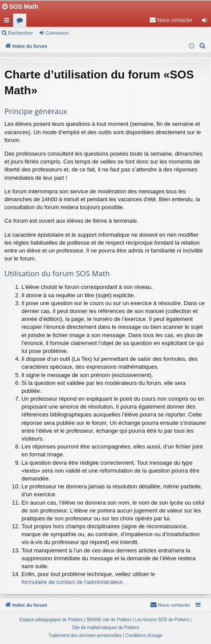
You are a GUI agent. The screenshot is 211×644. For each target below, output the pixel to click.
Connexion (57, 33)
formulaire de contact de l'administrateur (72, 582)
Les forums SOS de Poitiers (162, 620)
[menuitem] (171, 20)
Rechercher (20, 33)
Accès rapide (8, 22)
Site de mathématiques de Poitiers (105, 628)
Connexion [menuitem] (206, 22)
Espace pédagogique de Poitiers (51, 620)
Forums (21, 22)
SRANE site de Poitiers (109, 620)
